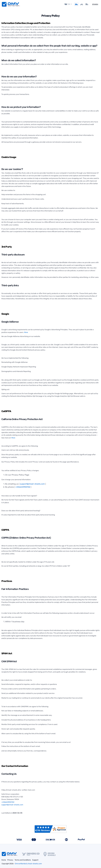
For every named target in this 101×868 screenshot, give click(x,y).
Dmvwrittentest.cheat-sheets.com (28, 863)
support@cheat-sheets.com (32, 483)
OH (69, 4)
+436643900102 (23, 486)
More (26, 331)
